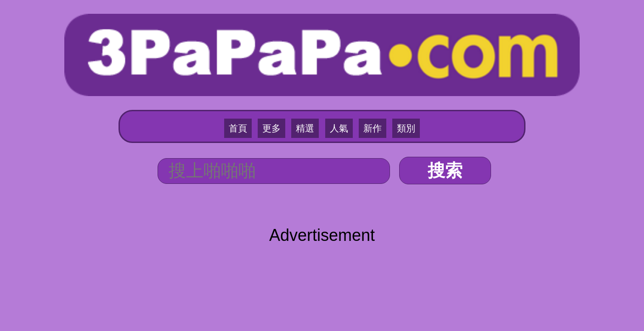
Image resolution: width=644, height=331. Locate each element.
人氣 (336, 83)
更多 (281, 83)
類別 (391, 83)
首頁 (253, 83)
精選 (308, 83)
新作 (363, 83)
